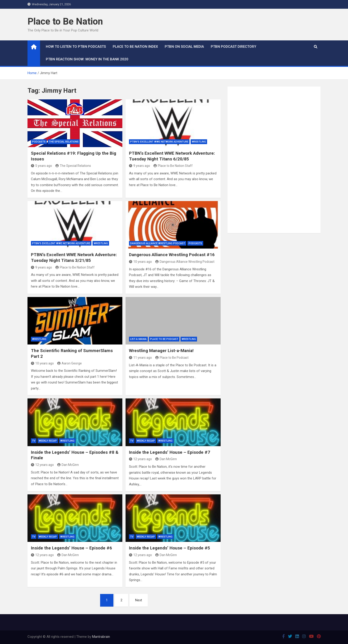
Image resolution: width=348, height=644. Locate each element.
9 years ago (140, 166)
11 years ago (140, 358)
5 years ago (41, 166)
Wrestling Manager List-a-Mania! (161, 351)
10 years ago (140, 262)
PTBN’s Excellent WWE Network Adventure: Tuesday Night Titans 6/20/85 (172, 156)
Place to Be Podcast (164, 339)
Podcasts (39, 142)
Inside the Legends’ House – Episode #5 (170, 548)
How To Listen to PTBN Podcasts (76, 47)
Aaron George (70, 363)
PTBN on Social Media (184, 47)
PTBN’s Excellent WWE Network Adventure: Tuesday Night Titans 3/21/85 (74, 258)
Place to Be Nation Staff (173, 166)
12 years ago (42, 465)
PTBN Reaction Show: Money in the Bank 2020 (87, 59)
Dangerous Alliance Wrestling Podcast (158, 243)
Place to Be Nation (65, 21)
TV (34, 441)
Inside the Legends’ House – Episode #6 (71, 548)
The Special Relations (64, 142)
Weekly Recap (48, 441)
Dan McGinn (68, 465)
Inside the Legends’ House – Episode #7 (170, 452)
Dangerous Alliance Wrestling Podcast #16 (172, 255)
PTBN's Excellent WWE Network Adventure (159, 142)
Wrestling (199, 142)
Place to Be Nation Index (135, 47)
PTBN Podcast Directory (233, 47)
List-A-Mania (138, 339)
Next (139, 600)
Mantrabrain (101, 637)
